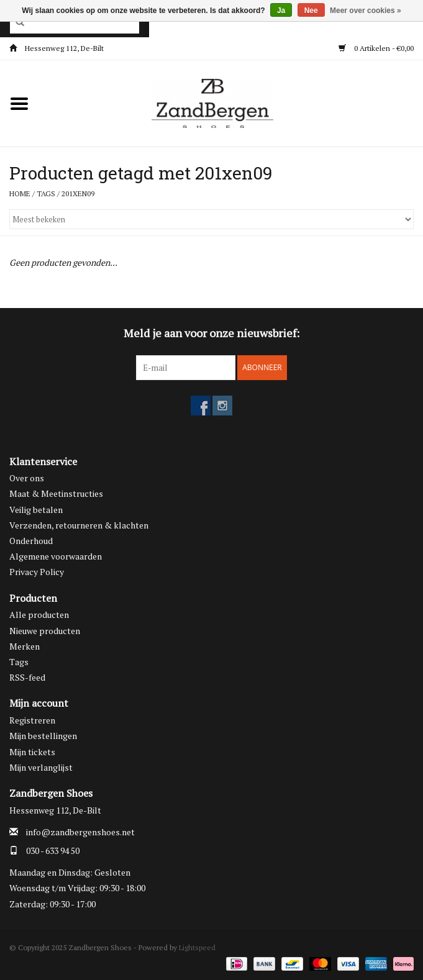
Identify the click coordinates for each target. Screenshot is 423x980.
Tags (46, 193)
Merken (25, 646)
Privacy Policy (37, 572)
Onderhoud (31, 541)
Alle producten (39, 615)
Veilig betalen (36, 510)
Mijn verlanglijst (41, 767)
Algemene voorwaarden (56, 556)
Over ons (27, 478)
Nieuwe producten (45, 631)
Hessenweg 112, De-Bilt (57, 48)
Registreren (32, 720)
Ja (281, 11)
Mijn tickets (32, 752)
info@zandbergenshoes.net (80, 832)
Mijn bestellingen (43, 736)
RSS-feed (27, 677)
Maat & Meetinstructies (56, 493)
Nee (311, 11)
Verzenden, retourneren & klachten (79, 525)
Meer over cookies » (366, 11)
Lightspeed (197, 947)
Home (20, 193)
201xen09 (78, 193)
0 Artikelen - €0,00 (376, 48)
